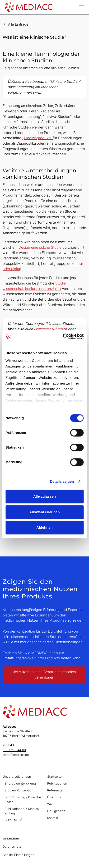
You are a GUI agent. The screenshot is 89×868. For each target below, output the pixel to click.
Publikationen (57, 783)
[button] (82, 7)
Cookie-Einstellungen (19, 855)
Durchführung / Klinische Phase (23, 799)
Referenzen (56, 790)
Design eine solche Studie (40, 247)
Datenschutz (12, 846)
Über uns (54, 797)
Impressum (11, 838)
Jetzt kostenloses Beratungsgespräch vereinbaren (44, 675)
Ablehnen (44, 527)
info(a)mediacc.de (16, 755)
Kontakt (53, 818)
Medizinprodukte (38, 138)
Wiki (50, 804)
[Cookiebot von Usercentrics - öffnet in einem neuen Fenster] (63, 336)
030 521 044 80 (14, 750)
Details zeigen (62, 481)
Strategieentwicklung (20, 783)
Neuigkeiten (56, 811)
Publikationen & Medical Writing (22, 811)
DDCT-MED (13, 820)
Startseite (54, 776)
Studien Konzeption (19, 790)
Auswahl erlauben (44, 512)
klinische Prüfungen (50, 329)
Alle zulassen (44, 496)
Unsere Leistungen (17, 776)
